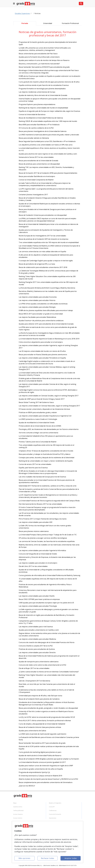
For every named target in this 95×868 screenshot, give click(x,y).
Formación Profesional (70, 23)
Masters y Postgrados (55, 803)
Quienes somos (18, 807)
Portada (25, 23)
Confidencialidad (18, 829)
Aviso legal (16, 833)
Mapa (15, 803)
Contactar (16, 826)
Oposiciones (53, 818)
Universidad (48, 23)
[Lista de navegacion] (14, 4)
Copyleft (16, 837)
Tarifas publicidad (18, 811)
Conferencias (53, 811)
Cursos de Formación (55, 814)
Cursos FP (52, 807)
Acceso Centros (18, 818)
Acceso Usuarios (18, 814)
